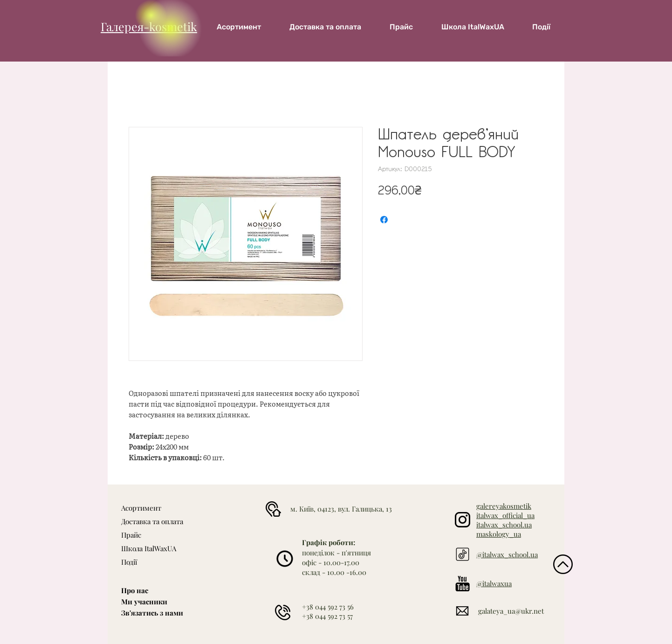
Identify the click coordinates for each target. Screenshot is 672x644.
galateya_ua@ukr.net (511, 611)
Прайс (131, 535)
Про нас (135, 590)
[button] (473, 27)
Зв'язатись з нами (152, 613)
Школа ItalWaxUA (149, 548)
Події (129, 562)
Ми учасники (144, 602)
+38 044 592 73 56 (328, 607)
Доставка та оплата (152, 521)
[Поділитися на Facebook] (384, 220)
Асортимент (141, 508)
